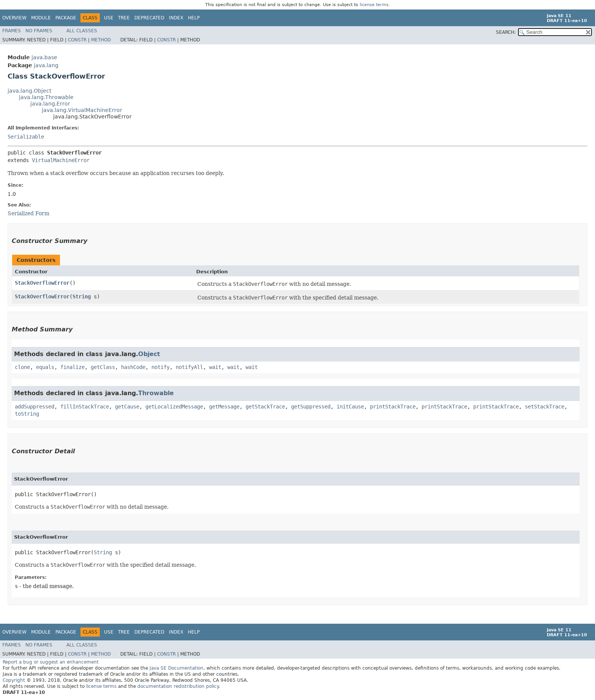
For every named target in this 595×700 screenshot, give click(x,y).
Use (109, 18)
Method (101, 40)
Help (194, 18)
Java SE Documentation (176, 668)
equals (45, 367)
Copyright (14, 680)
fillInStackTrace (85, 407)
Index (176, 18)
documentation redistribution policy (178, 686)
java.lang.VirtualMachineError (82, 110)
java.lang (46, 65)
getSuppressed (311, 407)
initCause (350, 407)
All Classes (82, 31)
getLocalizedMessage (174, 407)
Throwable (156, 393)
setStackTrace (545, 407)
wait (215, 367)
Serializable (26, 137)
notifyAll (189, 367)
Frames (12, 31)
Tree (124, 18)
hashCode (133, 367)
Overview (14, 18)
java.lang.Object (29, 91)
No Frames (39, 31)
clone (22, 367)
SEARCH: (506, 32)
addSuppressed (35, 407)
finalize (72, 367)
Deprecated (149, 18)
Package (66, 18)
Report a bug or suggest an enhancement (51, 662)
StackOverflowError (42, 283)
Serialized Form (28, 213)
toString (27, 414)
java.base (44, 57)
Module (41, 18)
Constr (77, 40)
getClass (103, 367)
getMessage (224, 407)
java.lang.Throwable (46, 97)
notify (161, 367)
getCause (127, 407)
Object (149, 354)
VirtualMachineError (61, 160)
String (82, 296)
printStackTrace (393, 407)
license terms (374, 5)
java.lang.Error (50, 104)
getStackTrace (265, 407)
